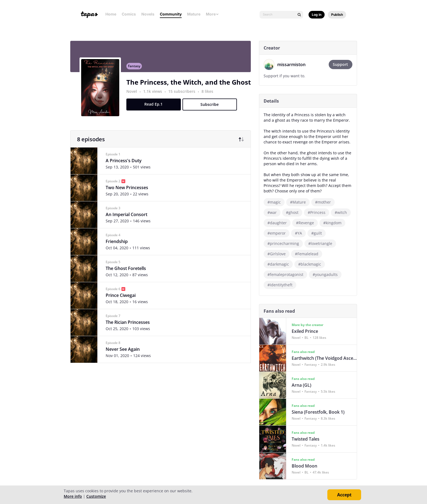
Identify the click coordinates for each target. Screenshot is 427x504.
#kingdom (335, 223)
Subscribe (212, 108)
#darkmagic (281, 264)
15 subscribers (185, 95)
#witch (343, 212)
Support (343, 64)
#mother (325, 202)
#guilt (319, 233)
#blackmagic (312, 264)
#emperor (279, 233)
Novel (134, 95)
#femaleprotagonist (288, 274)
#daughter (280, 223)
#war (274, 212)
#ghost (295, 212)
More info (73, 496)
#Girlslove (279, 254)
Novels (148, 14)
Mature (194, 14)
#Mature (300, 202)
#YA (301, 233)
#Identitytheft (282, 285)
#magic (277, 202)
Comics (129, 14)
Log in (317, 15)
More (212, 14)
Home (111, 14)
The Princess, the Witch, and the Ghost (191, 86)
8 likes (210, 95)
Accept (344, 495)
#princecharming (286, 243)
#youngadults (328, 274)
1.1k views (156, 95)
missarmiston (294, 64)
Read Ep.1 (156, 108)
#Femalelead (309, 254)
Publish (337, 15)
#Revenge (307, 223)
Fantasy (137, 70)
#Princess (319, 212)
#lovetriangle (323, 243)
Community (171, 14)
